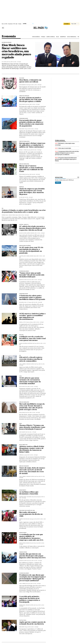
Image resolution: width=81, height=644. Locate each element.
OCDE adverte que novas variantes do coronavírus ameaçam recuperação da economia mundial (30, 381)
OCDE (20, 376)
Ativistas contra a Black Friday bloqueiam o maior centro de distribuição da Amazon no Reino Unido (32, 449)
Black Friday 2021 (23, 445)
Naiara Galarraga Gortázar (26, 343)
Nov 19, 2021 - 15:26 (33, 627)
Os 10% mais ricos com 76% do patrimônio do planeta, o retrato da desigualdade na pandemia (31, 250)
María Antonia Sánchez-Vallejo (26, 543)
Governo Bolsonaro (7, 42)
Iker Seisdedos (23, 85)
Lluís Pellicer (22, 256)
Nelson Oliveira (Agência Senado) (27, 233)
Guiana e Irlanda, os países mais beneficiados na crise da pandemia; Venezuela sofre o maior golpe (24, 211)
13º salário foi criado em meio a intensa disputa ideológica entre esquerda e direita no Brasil (33, 228)
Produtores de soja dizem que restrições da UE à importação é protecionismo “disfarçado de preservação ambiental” (32, 578)
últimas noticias (60, 140)
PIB (78, 37)
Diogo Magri (22, 104)
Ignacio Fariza (12, 215)
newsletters (59, 177)
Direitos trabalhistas (24, 141)
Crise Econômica (36, 37)
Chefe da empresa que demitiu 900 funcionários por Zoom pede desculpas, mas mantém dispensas (32, 192)
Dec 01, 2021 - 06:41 (35, 413)
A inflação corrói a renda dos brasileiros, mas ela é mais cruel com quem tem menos (33, 339)
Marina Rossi (22, 605)
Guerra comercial (51, 37)
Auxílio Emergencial (72, 37)
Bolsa (58, 37)
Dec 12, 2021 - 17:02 (16, 62)
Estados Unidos (23, 533)
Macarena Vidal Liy (24, 302)
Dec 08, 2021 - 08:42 (24, 215)
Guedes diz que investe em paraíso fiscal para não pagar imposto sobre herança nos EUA (32, 556)
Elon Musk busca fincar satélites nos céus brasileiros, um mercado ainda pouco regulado (16, 51)
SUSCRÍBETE (67, 24)
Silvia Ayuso (22, 387)
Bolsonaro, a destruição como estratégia (65, 144)
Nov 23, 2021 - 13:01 (37, 561)
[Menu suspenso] (3, 28)
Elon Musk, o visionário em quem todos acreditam (30, 81)
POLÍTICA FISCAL (23, 620)
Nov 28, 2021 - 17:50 (31, 432)
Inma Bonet (22, 129)
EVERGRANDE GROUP (24, 118)
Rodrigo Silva (5, 215)
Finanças (43, 37)
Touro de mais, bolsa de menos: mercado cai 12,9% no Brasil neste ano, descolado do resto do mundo (32, 471)
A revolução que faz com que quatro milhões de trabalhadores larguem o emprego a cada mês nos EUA (31, 537)
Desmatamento (23, 490)
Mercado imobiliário (24, 164)
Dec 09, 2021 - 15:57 (33, 129)
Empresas (21, 187)
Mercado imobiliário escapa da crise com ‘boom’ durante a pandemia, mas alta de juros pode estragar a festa (32, 407)
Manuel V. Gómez (23, 150)
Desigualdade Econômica (25, 246)
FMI (3, 208)
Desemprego (63, 37)
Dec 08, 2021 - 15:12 (28, 197)
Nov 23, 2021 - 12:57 (36, 584)
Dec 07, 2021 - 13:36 (40, 233)
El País (21, 197)
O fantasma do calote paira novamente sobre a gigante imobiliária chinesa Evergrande (32, 298)
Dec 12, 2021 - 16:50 (36, 85)
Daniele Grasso (30, 256)
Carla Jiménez (22, 364)
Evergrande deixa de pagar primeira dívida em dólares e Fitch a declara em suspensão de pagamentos (31, 123)
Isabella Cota (22, 322)
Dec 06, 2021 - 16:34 (37, 302)
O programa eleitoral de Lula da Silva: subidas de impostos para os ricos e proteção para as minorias (67, 153)
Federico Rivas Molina (24, 519)
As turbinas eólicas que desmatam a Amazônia (29, 493)
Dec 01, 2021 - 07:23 (33, 387)
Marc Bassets (22, 432)
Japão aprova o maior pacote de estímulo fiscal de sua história (32, 623)
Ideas (20, 424)
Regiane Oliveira (23, 280)
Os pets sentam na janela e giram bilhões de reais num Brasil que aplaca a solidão (31, 100)
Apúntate (58, 183)
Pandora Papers (23, 552)
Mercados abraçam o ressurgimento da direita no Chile (31, 514)
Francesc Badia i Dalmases (25, 497)
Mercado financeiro (24, 466)
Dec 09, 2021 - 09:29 (36, 150)
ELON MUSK (22, 78)
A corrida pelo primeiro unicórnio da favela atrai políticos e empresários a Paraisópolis (30, 599)
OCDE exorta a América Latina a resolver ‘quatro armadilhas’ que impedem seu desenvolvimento (32, 317)
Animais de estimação (24, 96)
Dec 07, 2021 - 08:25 (37, 280)
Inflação (21, 335)
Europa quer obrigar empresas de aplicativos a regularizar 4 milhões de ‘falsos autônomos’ (32, 145)
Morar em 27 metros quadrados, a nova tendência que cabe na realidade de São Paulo (31, 169)
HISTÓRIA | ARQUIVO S (24, 225)
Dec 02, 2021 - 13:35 (39, 322)
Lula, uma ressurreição (65, 148)
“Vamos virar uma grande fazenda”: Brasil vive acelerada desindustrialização (32, 275)
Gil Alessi (4, 62)
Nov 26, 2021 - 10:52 (33, 455)
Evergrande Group (24, 294)
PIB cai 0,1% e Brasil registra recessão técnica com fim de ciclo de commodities (31, 359)
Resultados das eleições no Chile (27, 510)
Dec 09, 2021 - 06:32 (35, 174)
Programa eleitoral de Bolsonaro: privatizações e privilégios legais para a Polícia (66, 159)
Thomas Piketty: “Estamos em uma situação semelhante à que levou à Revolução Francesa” (32, 427)
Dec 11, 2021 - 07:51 (35, 104)
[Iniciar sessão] (75, 24)
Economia (9, 36)
